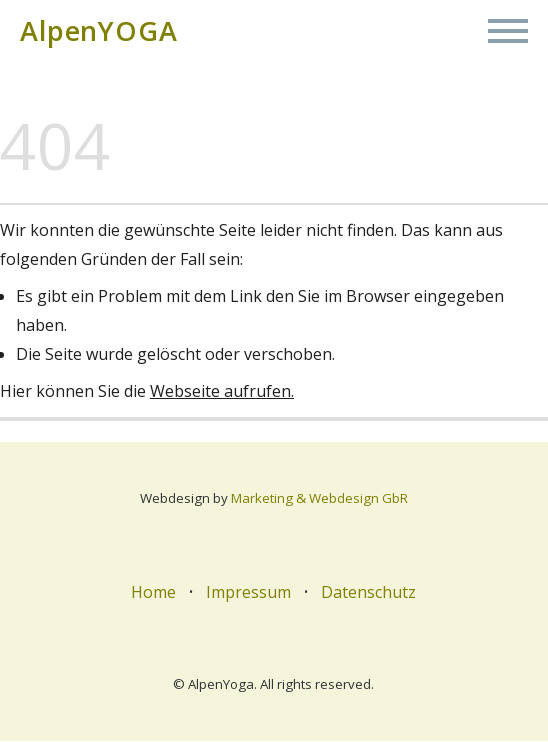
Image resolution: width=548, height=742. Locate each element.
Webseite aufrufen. (222, 392)
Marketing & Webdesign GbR (319, 499)
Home (154, 593)
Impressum (249, 593)
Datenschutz (368, 593)
